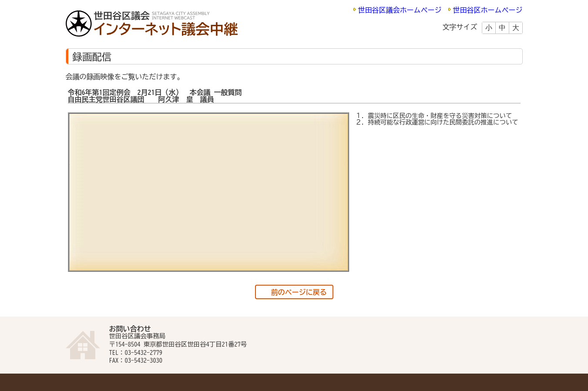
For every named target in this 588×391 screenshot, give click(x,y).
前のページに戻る (299, 292)
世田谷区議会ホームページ (400, 10)
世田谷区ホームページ (488, 10)
